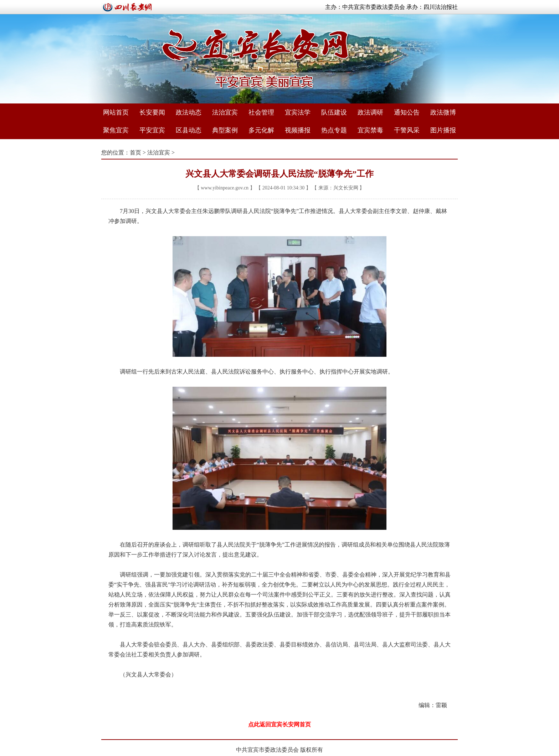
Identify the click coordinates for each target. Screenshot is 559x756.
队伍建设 (334, 112)
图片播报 (443, 130)
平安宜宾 (152, 130)
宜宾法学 (298, 112)
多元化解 (261, 130)
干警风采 (407, 130)
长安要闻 (152, 112)
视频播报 (298, 130)
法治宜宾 (225, 112)
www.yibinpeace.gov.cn (225, 188)
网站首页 (116, 112)
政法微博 (443, 112)
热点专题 (334, 130)
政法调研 (370, 112)
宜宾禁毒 (370, 130)
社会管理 (261, 112)
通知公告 (407, 112)
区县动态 (189, 130)
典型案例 (225, 130)
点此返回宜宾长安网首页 (279, 724)
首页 (135, 153)
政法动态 (189, 112)
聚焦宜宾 (116, 130)
